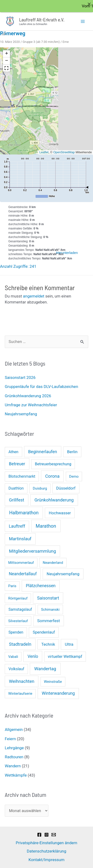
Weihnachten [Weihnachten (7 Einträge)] (22, 681)
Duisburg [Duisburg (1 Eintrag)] (40, 488)
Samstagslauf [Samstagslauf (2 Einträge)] (20, 609)
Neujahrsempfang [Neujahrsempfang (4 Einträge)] (63, 574)
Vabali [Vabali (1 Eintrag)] (13, 656)
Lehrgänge (14, 748)
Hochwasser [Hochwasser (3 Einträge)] (60, 513)
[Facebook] (39, 834)
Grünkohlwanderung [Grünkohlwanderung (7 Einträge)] (54, 500)
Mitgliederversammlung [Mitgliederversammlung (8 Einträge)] (33, 551)
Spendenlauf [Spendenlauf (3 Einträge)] (44, 632)
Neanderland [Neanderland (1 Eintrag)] (53, 562)
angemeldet (34, 296)
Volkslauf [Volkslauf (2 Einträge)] (16, 669)
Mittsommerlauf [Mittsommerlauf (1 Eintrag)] (21, 562)
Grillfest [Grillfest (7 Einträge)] (17, 500)
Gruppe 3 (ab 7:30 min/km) (41, 42)
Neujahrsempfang (21, 414)
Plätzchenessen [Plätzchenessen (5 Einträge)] (41, 585)
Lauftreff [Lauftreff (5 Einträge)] (17, 526)
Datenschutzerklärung (46, 851)
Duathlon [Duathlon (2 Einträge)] (16, 488)
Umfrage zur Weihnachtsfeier (31, 405)
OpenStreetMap (64, 152)
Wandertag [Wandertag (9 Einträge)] (45, 668)
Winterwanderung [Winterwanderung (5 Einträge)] (58, 693)
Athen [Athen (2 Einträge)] (13, 452)
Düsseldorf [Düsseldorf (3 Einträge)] (66, 488)
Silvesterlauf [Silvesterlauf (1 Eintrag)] (18, 621)
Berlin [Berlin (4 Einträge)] (72, 451)
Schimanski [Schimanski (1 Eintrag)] (50, 609)
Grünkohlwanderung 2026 (28, 396)
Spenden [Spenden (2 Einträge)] (16, 632)
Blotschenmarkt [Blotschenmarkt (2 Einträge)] (22, 476)
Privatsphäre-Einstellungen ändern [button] (46, 843)
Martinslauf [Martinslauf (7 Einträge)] (20, 538)
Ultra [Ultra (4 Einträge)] (69, 644)
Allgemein (14, 729)
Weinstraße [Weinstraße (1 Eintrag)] (53, 681)
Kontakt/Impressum (46, 859)
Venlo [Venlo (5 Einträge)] (33, 656)
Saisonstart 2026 (20, 377)
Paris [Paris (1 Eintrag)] (12, 586)
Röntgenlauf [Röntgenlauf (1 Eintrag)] (18, 598)
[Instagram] (46, 834)
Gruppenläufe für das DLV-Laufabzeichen (41, 387)
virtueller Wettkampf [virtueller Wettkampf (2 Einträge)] (65, 656)
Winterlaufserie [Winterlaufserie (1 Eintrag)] (20, 694)
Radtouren (14, 757)
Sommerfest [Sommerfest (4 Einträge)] (49, 620)
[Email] (54, 834)
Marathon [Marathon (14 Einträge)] (46, 526)
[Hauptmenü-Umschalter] (83, 21)
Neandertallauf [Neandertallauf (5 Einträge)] (23, 574)
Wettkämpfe (16, 775)
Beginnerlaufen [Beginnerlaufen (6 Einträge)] (43, 451)
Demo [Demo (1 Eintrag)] (74, 476)
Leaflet (44, 152)
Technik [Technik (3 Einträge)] (48, 644)
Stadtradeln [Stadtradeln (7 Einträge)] (20, 644)
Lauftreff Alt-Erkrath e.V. (42, 19)
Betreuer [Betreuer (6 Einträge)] (17, 464)
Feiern (10, 739)
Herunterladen (67, 253)
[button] (6, 54)
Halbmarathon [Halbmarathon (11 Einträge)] (24, 513)
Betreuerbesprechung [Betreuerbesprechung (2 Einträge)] (53, 464)
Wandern (13, 766)
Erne (66, 42)
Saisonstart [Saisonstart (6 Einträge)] (48, 598)
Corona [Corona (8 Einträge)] (52, 476)
